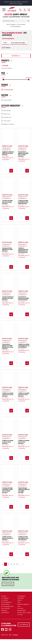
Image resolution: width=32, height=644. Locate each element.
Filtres (16, 56)
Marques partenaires (5, 611)
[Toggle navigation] (4, 10)
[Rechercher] (29, 21)
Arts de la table (6, 68)
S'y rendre (4, 600)
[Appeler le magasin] (21, 10)
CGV (19, 602)
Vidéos (20, 600)
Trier (5, 43)
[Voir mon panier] (28, 10)
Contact (20, 615)
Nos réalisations (16, 26)
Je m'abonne (24, 625)
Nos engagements (7, 606)
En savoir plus (8, 584)
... (20, 564)
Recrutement (6, 608)
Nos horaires (22, 24)
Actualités (21, 598)
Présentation (5, 604)
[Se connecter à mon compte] (25, 10)
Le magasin (5, 598)
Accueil (5, 66)
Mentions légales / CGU (23, 605)
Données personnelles (22, 609)
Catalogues (21, 596)
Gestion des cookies (24, 613)
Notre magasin (11, 24)
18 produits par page (18, 43)
